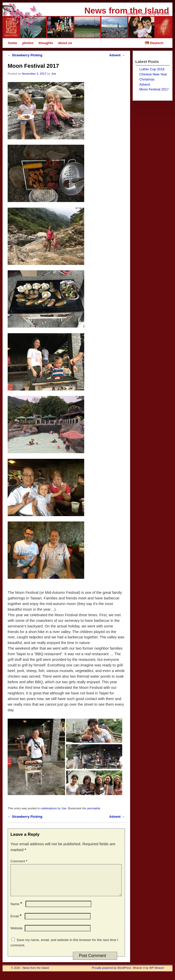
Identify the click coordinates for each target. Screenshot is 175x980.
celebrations (49, 808)
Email (16, 922)
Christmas (147, 79)
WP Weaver (157, 974)
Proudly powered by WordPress (112, 974)
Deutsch (154, 43)
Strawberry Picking (25, 55)
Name (17, 910)
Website (16, 934)
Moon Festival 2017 (154, 89)
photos (28, 43)
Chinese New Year (153, 74)
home (13, 43)
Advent (117, 55)
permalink (94, 808)
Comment (19, 861)
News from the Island (127, 11)
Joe (54, 73)
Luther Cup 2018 (152, 69)
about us (65, 43)
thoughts (46, 43)
